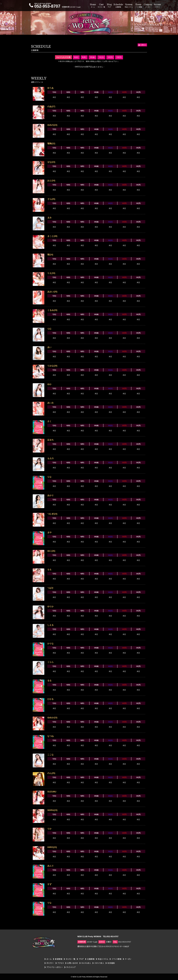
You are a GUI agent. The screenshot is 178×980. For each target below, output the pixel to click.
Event (138, 6)
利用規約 (110, 963)
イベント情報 (115, 959)
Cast (101, 6)
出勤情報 (90, 959)
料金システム (102, 959)
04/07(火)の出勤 (63, 57)
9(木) (84, 57)
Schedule (118, 6)
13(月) (119, 57)
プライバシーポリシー (54, 967)
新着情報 (58, 959)
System (129, 6)
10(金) (92, 57)
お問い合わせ (72, 963)
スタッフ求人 (98, 963)
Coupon (148, 6)
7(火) (54, 92)
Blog (109, 6)
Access (157, 6)
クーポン (127, 959)
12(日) (110, 57)
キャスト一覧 (70, 959)
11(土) (101, 57)
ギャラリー (49, 963)
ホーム (48, 959)
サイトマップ (70, 967)
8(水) (76, 57)
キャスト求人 (85, 963)
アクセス (60, 963)
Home (93, 6)
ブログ (80, 959)
